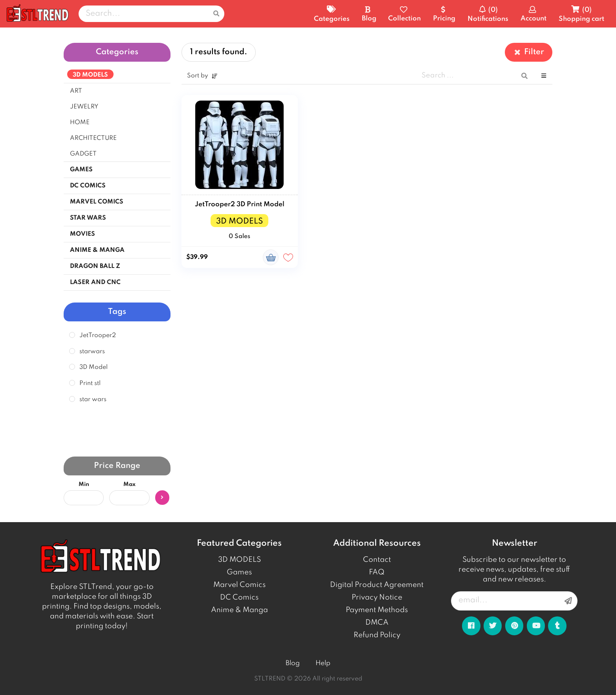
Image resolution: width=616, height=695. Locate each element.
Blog (293, 663)
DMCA (377, 623)
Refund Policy (377, 635)
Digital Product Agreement (377, 585)
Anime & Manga (239, 610)
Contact (377, 560)
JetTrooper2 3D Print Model (240, 204)
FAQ (377, 572)
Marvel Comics (239, 585)
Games (239, 572)
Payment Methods (377, 610)
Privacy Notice (377, 598)
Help (323, 663)
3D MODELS (239, 560)
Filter (529, 52)
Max (129, 484)
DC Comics (239, 598)
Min (84, 484)
